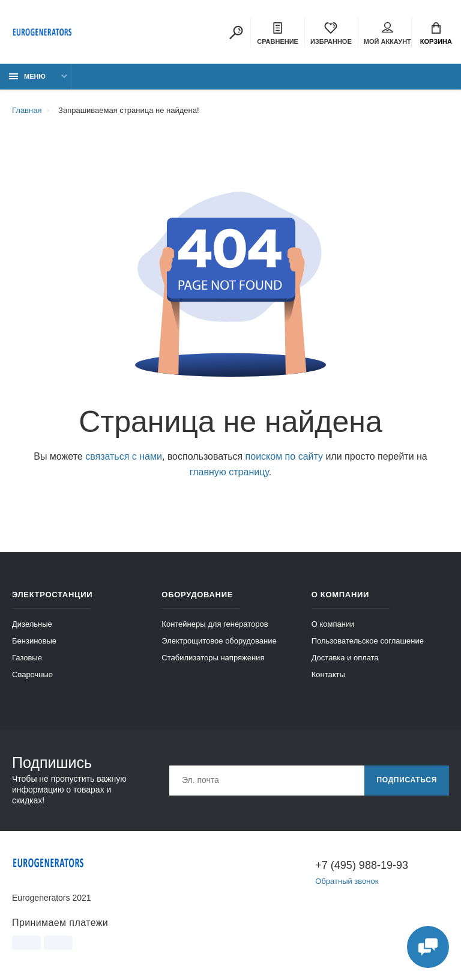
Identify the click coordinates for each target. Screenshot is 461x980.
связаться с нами (124, 456)
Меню (27, 76)
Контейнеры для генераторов (215, 624)
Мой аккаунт (387, 34)
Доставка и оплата (345, 658)
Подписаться (407, 781)
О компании (333, 624)
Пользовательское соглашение (368, 641)
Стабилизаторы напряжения (213, 658)
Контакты (328, 674)
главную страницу (229, 472)
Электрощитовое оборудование (219, 641)
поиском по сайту (284, 456)
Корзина (436, 34)
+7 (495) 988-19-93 (362, 865)
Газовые (27, 658)
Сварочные (32, 674)
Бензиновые (34, 641)
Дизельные (32, 624)
